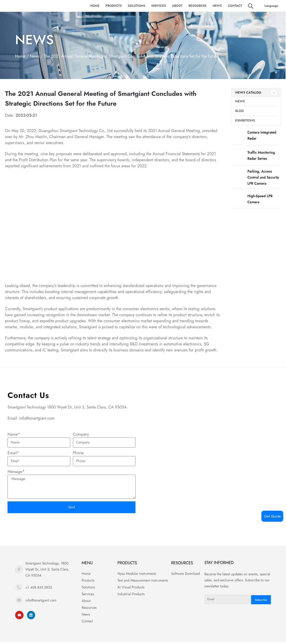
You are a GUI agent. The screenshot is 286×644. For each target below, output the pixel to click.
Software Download (185, 576)
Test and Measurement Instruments (143, 582)
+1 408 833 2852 (39, 589)
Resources (198, 6)
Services (159, 6)
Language (271, 6)
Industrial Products (131, 596)
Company (81, 434)
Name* (14, 434)
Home (95, 6)
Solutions (136, 6)
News (217, 6)
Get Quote (272, 516)
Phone (78, 453)
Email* (13, 453)
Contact (235, 6)
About (177, 6)
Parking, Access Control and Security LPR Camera (263, 177)
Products (114, 6)
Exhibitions (245, 120)
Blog (240, 111)
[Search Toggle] (251, 6)
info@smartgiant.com (41, 602)
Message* (16, 472)
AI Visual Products (131, 589)
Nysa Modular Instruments (137, 576)
